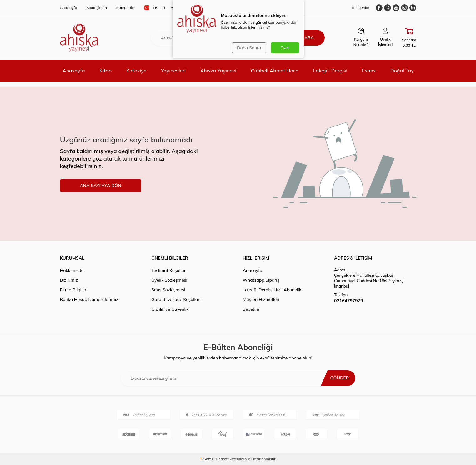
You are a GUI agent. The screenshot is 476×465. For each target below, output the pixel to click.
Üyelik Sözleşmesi (169, 280)
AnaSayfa (69, 8)
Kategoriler (126, 8)
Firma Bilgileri (74, 290)
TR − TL (159, 8)
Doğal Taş (402, 71)
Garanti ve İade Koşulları (176, 299)
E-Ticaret (220, 459)
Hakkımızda (72, 270)
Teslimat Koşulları (169, 270)
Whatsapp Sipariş (261, 280)
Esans (369, 71)
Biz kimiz (69, 280)
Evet (285, 48)
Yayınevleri (173, 71)
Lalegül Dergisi (330, 71)
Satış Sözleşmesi (168, 290)
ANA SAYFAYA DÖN (100, 186)
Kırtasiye (136, 71)
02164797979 (348, 301)
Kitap (105, 71)
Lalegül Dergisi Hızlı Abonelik (272, 290)
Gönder (339, 378)
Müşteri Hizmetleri (261, 299)
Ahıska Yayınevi (218, 71)
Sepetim (251, 309)
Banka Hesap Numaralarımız (89, 299)
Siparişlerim (97, 8)
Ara (309, 38)
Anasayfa (74, 71)
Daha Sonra (249, 48)
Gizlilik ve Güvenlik (170, 309)
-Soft (206, 459)
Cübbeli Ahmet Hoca (275, 71)
